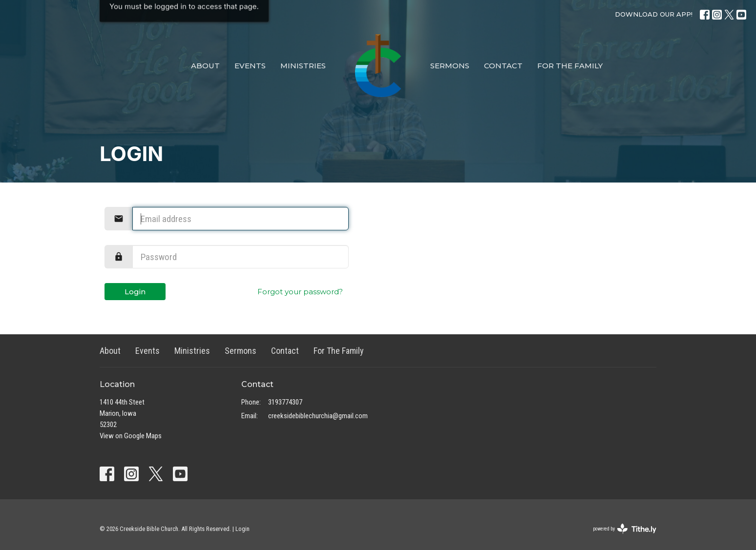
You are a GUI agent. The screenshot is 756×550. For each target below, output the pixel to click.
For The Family (570, 66)
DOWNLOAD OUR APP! (654, 14)
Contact (503, 66)
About (205, 66)
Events (250, 66)
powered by (625, 529)
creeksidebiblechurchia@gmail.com (318, 416)
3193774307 (285, 402)
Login (135, 292)
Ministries (303, 66)
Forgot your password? (300, 292)
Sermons (450, 66)
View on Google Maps (131, 436)
